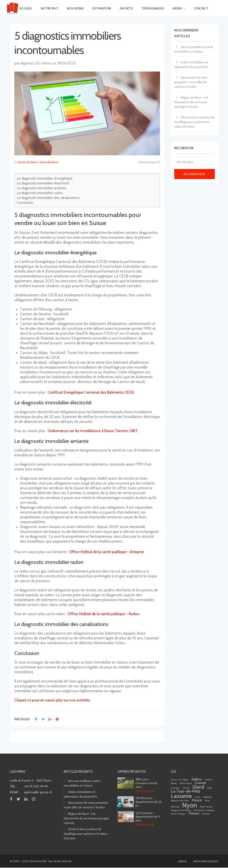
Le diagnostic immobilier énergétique (45, 178)
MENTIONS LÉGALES (206, 861)
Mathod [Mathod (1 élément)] (207, 797)
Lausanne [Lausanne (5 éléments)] (181, 796)
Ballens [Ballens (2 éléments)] (197, 779)
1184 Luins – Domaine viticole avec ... (146, 783)
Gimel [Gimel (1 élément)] (186, 788)
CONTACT (201, 8)
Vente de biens (28, 162)
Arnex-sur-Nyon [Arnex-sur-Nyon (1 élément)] (180, 780)
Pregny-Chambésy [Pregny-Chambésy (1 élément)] (181, 810)
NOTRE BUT (50, 8)
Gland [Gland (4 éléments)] (198, 787)
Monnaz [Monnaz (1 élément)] (175, 807)
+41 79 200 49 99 (36, 786)
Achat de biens (49, 162)
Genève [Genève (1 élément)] (175, 788)
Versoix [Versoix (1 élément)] (206, 814)
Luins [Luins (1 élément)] (198, 797)
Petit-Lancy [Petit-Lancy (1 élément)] (206, 807)
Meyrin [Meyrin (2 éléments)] (197, 800)
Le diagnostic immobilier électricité (43, 183)
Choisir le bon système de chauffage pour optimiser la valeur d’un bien (194, 122)
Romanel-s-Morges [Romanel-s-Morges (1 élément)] (204, 810)
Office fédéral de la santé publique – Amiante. (107, 552)
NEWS (177, 8)
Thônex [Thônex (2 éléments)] (194, 813)
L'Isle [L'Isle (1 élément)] (209, 788)
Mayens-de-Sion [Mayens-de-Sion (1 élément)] (180, 801)
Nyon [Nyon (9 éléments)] (190, 805)
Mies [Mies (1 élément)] (208, 801)
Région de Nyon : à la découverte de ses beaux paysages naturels (191, 102)
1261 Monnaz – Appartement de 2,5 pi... (149, 802)
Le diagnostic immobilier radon (40, 193)
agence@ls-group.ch (38, 792)
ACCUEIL (26, 8)
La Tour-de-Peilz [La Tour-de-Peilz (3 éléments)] (186, 791)
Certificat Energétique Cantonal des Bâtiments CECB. (91, 392)
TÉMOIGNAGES (153, 8)
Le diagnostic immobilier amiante (42, 188)
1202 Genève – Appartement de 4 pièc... (148, 817)
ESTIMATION (102, 8)
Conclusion (25, 202)
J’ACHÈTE (126, 8)
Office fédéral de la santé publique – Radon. (104, 614)
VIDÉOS (182, 861)
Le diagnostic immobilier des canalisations (48, 198)
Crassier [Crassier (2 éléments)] (201, 783)
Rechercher (195, 174)
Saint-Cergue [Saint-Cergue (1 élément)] (178, 814)
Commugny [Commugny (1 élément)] (186, 783)
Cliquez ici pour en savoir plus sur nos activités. (53, 700)
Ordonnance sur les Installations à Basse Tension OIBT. (93, 431)
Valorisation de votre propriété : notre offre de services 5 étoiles (191, 82)
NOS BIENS (75, 8)
